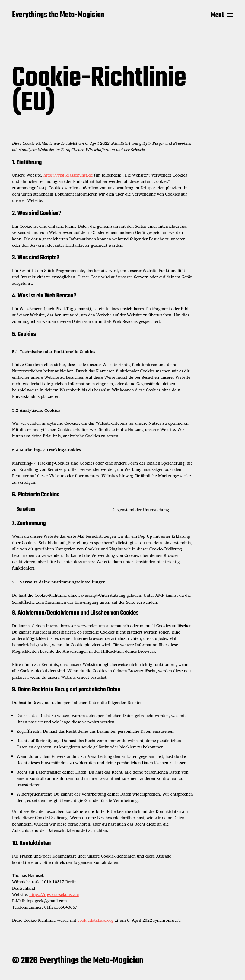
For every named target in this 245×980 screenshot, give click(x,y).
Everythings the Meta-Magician (58, 15)
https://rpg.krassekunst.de (68, 175)
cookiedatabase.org (95, 920)
